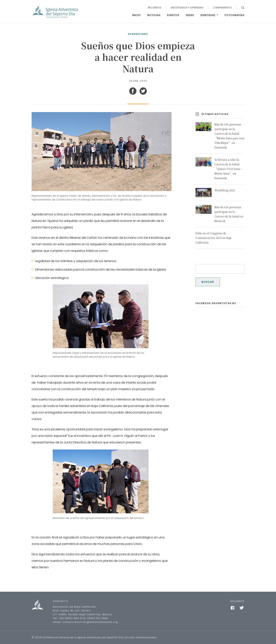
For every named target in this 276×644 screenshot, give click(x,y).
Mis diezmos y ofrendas (187, 8)
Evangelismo (138, 34)
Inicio (136, 15)
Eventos (173, 15)
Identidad (208, 15)
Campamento (222, 8)
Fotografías (235, 15)
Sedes (190, 15)
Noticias (154, 15)
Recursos (154, 8)
